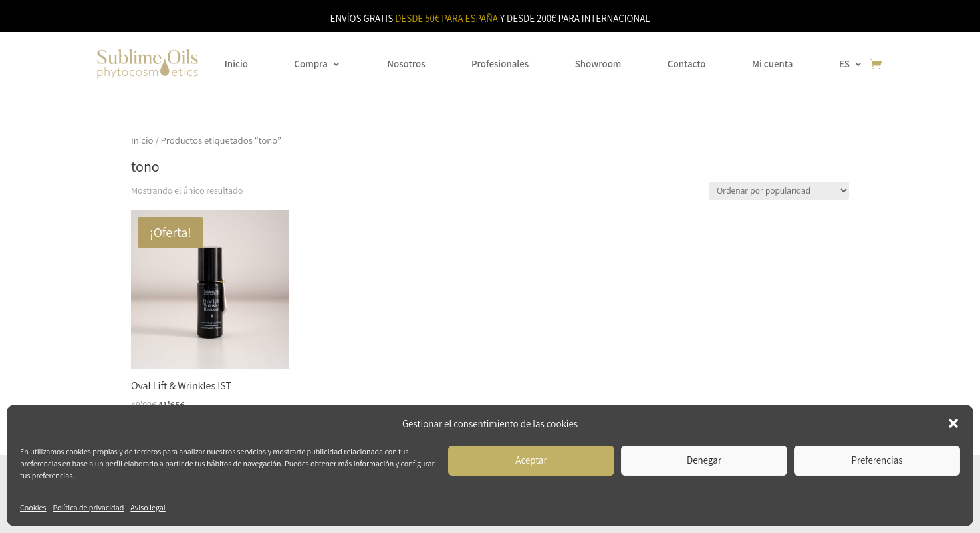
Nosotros (406, 64)
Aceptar (531, 460)
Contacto (687, 64)
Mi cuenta (773, 64)
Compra (310, 64)
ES (844, 64)
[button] (953, 423)
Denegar (704, 460)
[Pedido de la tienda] (779, 191)
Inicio (236, 64)
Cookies (33, 507)
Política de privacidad (88, 507)
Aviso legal (148, 507)
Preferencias (877, 460)
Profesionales (500, 64)
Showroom (598, 64)
